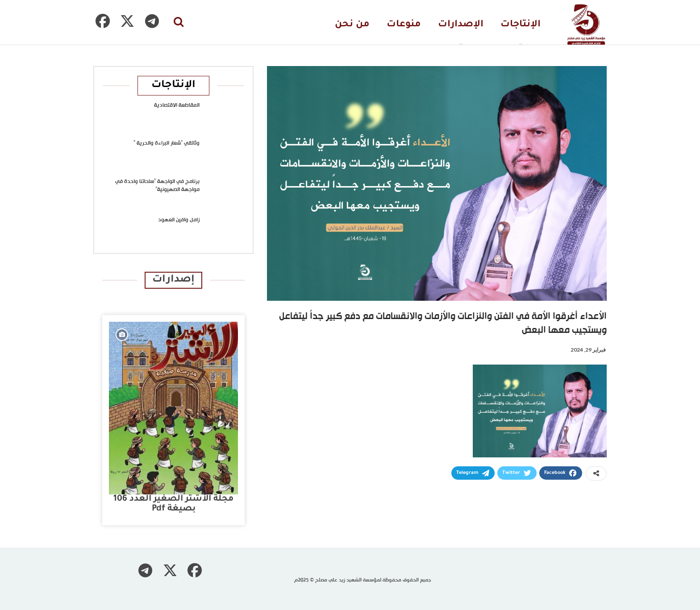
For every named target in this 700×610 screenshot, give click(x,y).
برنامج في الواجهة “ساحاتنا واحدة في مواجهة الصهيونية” (157, 186)
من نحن (352, 25)
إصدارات (173, 280)
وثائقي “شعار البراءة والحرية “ (167, 143)
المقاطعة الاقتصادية (177, 105)
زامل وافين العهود (179, 220)
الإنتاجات (521, 25)
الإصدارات (461, 25)
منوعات (404, 25)
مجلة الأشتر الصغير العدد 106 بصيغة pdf (173, 504)
